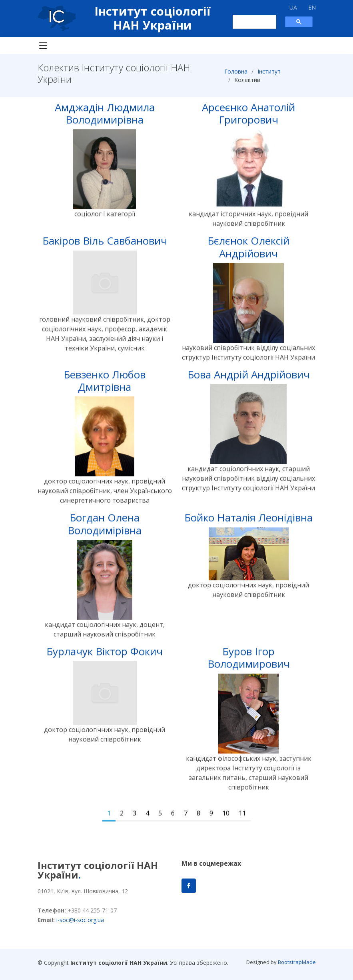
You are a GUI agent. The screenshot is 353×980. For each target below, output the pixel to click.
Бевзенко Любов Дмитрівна (105, 384)
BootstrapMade (297, 962)
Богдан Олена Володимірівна (105, 528)
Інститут (269, 75)
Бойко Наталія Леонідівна (248, 521)
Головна (236, 75)
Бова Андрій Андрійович (249, 378)
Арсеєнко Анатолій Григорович (248, 117)
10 (226, 817)
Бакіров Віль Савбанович (105, 245)
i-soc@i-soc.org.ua (80, 920)
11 (242, 817)
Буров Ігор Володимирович (249, 661)
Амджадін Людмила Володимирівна (105, 117)
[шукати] (250, 22)
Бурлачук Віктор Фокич (105, 655)
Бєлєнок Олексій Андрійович (248, 251)
